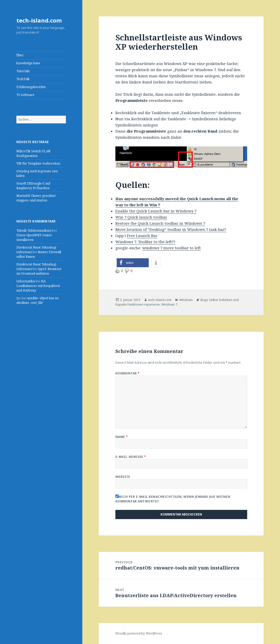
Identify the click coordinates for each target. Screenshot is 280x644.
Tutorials (23, 71)
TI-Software (25, 95)
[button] (133, 263)
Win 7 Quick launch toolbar (141, 217)
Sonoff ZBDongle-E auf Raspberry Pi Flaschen (33, 186)
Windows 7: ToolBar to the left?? (145, 242)
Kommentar (128, 373)
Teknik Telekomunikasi (34, 230)
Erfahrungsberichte (31, 87)
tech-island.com (39, 20)
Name (122, 437)
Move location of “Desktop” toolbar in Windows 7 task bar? (171, 229)
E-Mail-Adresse (131, 457)
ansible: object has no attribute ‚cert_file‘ (38, 300)
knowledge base (28, 63)
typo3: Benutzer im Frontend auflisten (39, 271)
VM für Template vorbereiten (38, 163)
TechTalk (23, 79)
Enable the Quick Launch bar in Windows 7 (156, 211)
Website (123, 477)
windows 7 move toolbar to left (172, 248)
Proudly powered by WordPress (139, 633)
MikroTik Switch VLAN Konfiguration (33, 153)
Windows (186, 300)
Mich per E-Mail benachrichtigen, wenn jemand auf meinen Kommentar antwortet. (173, 499)
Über (20, 55)
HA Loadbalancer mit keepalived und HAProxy (38, 286)
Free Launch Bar (142, 235)
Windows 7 (169, 304)
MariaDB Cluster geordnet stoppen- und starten (36, 198)
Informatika (26, 281)
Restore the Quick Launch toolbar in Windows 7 (160, 223)
